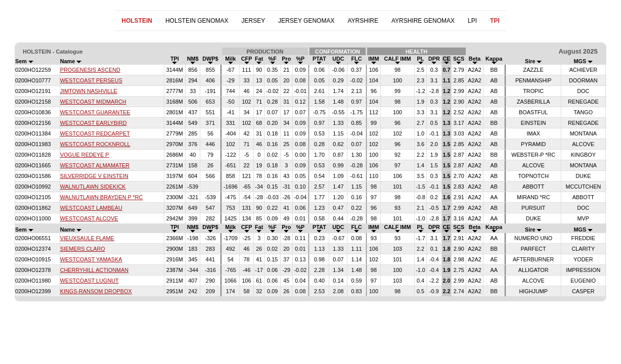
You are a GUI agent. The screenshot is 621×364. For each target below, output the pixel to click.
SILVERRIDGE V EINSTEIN (94, 176)
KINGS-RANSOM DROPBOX (96, 291)
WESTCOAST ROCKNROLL (95, 144)
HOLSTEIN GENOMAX (197, 21)
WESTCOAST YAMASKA (91, 259)
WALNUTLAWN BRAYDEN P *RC (102, 197)
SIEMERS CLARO (83, 249)
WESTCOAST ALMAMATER (95, 165)
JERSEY (254, 21)
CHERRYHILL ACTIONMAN (94, 270)
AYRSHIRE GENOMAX (423, 21)
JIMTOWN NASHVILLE (89, 91)
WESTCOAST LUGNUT (90, 281)
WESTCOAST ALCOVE (89, 218)
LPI (472, 21)
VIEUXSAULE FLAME (87, 238)
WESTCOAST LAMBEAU (91, 208)
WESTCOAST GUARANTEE (95, 112)
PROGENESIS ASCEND (90, 70)
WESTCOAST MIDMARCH (93, 102)
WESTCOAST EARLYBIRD (94, 123)
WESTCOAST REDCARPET (95, 133)
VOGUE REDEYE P (85, 155)
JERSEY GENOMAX (306, 21)
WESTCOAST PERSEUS (91, 80)
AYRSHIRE (363, 21)
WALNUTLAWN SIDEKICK (93, 187)
